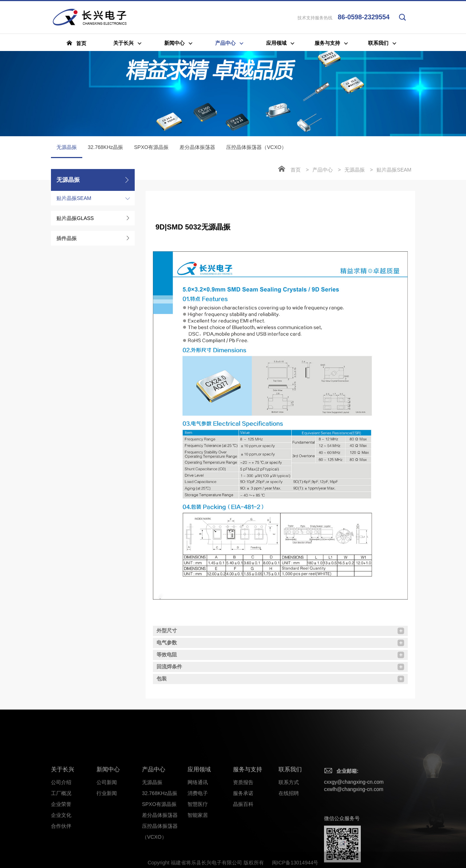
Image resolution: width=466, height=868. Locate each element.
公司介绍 (61, 844)
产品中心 (323, 170)
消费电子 (198, 855)
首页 (296, 170)
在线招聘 (289, 855)
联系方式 (289, 844)
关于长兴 (63, 831)
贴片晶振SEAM (74, 198)
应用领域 (199, 831)
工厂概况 (61, 855)
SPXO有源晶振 (151, 147)
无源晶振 (67, 151)
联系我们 (290, 831)
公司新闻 (107, 844)
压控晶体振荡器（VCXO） (256, 147)
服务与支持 (248, 831)
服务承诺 (243, 855)
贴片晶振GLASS (75, 218)
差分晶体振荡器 (197, 147)
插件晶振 (67, 238)
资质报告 (243, 844)
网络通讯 (198, 844)
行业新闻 (107, 855)
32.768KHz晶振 (105, 147)
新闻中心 (108, 831)
